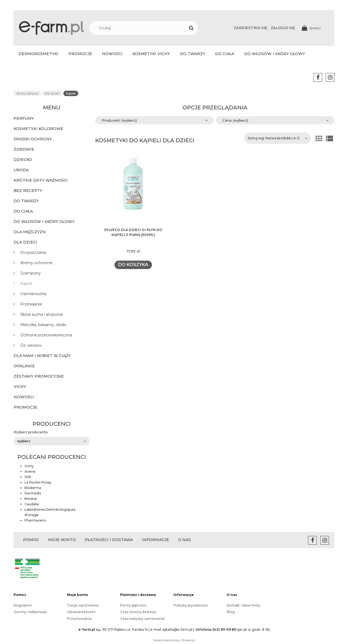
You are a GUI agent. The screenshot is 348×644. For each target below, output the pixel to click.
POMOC (31, 540)
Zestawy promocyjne (39, 376)
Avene (30, 471)
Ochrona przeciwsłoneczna (46, 335)
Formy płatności (133, 605)
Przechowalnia (79, 619)
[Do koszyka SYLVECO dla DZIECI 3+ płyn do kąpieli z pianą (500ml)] (133, 265)
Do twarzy (26, 201)
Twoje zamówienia (83, 605)
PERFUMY (24, 118)
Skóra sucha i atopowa (41, 314)
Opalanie (24, 366)
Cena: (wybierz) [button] (235, 120)
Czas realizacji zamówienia (142, 619)
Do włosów (31, 345)
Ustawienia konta (81, 612)
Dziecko (23, 160)
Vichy (20, 387)
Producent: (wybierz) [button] (119, 120)
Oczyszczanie (33, 252)
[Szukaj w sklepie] (146, 28)
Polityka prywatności (191, 605)
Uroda (21, 170)
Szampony (31, 273)
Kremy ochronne (36, 263)
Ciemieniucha (33, 294)
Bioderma (33, 488)
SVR (28, 477)
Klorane (31, 499)
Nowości (24, 397)
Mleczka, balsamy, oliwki (43, 325)
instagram (330, 77)
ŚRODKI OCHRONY (33, 139)
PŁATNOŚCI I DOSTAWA (109, 540)
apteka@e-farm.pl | (179, 629)
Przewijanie (31, 304)
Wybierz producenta (31, 432)
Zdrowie (24, 149)
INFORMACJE (156, 540)
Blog (231, 612)
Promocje (25, 407)
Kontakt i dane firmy (244, 605)
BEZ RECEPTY (28, 191)
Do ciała (23, 211)
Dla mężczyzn (30, 232)
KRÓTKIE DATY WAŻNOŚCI (41, 180)
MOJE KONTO (62, 540)
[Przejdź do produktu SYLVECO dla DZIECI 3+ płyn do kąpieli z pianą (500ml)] (133, 190)
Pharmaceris (35, 520)
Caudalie (32, 504)
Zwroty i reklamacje (30, 612)
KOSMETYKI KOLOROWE (38, 129)
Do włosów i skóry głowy (44, 222)
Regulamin (23, 605)
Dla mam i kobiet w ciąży (42, 356)
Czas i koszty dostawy (138, 612)
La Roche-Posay (38, 482)
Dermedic (33, 493)
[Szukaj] (191, 28)
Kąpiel (26, 283)
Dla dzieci (25, 242)
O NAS (184, 540)
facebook (318, 77)
